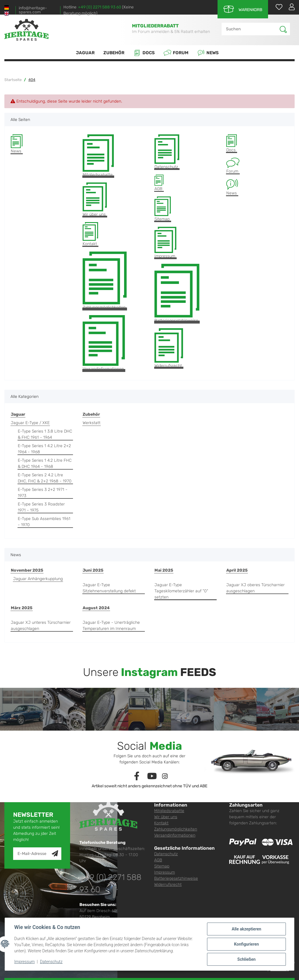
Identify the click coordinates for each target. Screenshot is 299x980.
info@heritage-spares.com (33, 10)
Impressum (165, 243)
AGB (159, 183)
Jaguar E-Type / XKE (30, 423)
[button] (289, 7)
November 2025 (27, 570)
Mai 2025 (164, 570)
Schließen (247, 959)
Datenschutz (167, 152)
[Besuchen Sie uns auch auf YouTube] (152, 776)
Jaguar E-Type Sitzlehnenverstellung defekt (109, 588)
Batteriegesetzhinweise (177, 294)
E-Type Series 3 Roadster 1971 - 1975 (41, 507)
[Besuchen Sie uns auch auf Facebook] (137, 776)
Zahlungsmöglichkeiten (105, 281)
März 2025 (22, 608)
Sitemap (163, 209)
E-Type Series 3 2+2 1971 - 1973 (43, 493)
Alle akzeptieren (246, 929)
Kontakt (90, 234)
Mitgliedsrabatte (98, 156)
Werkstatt (92, 423)
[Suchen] (251, 29)
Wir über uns (95, 200)
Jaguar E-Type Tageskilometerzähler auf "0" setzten (181, 591)
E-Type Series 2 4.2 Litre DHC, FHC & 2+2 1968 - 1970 (45, 478)
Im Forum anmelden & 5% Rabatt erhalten (171, 32)
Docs (144, 53)
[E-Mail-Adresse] (33, 854)
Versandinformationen (104, 343)
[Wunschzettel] (276, 7)
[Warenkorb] (243, 9)
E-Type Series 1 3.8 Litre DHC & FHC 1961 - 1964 (45, 434)
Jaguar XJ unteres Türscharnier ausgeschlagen (41, 626)
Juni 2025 (93, 570)
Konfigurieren (246, 944)
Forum (176, 53)
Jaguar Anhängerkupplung (38, 579)
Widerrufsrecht (169, 348)
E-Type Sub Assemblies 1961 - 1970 (44, 522)
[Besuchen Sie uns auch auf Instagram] (165, 776)
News (208, 53)
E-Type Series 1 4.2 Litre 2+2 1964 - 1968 (44, 449)
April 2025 (237, 570)
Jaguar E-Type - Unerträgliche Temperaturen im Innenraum (111, 626)
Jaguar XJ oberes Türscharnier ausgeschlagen (255, 588)
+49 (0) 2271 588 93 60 (100, 7)
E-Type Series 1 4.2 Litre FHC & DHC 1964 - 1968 (45, 463)
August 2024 (96, 608)
